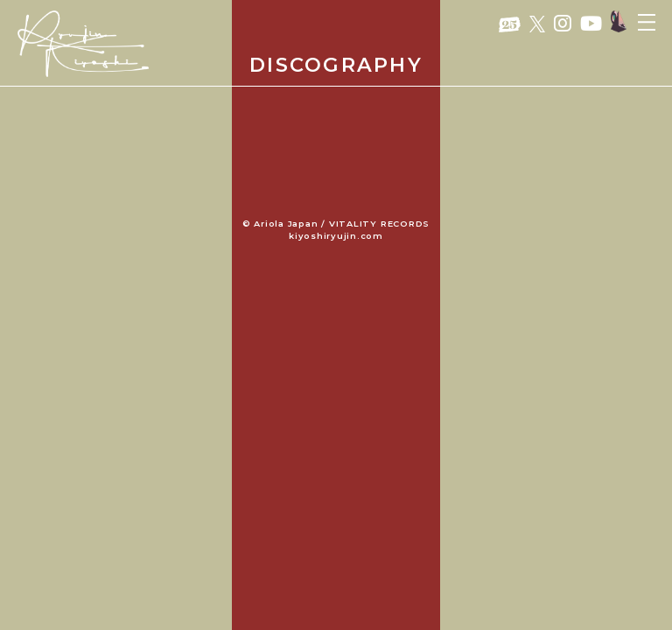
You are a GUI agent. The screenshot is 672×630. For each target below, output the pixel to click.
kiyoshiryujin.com (336, 236)
